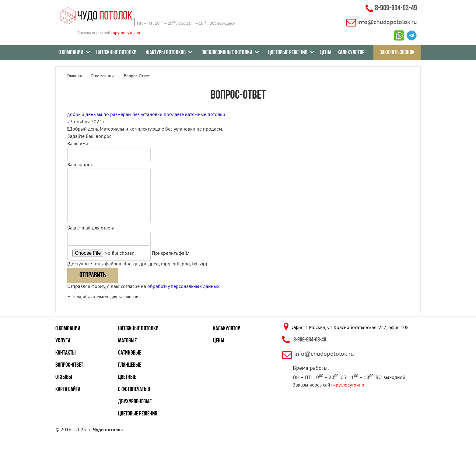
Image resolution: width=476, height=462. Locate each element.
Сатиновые (130, 353)
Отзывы (64, 377)
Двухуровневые (135, 402)
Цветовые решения (138, 414)
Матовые (127, 341)
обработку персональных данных (183, 287)
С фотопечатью (134, 390)
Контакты (66, 353)
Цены (326, 53)
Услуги (63, 341)
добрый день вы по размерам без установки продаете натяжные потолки (146, 115)
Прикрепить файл (171, 254)
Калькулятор (351, 53)
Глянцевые (130, 365)
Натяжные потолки (116, 53)
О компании (68, 329)
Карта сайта (68, 390)
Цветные (127, 377)
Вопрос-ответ (69, 365)
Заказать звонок (397, 53)
